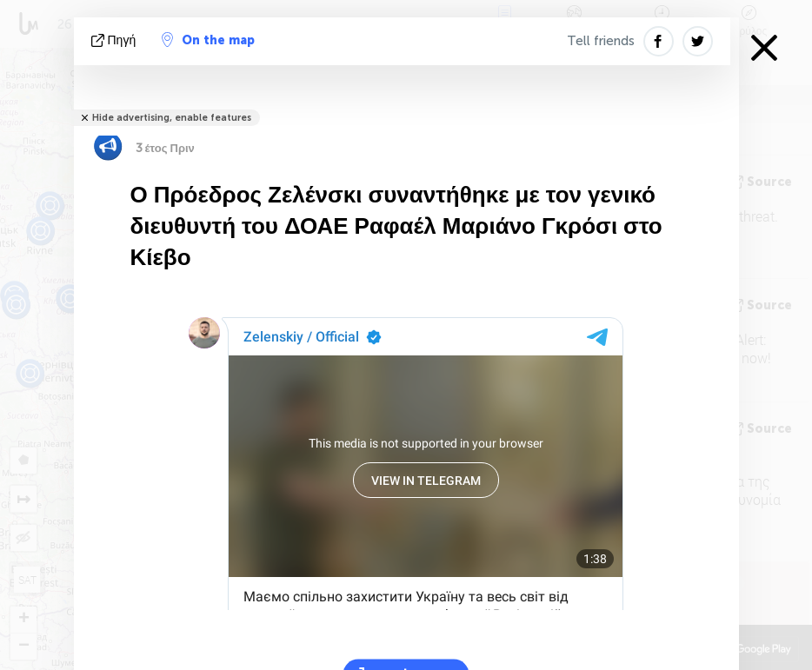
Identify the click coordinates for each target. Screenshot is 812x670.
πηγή (116, 40)
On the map (208, 40)
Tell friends (601, 41)
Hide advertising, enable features (172, 118)
